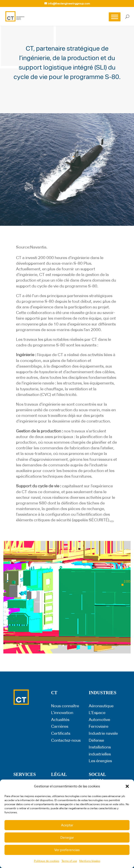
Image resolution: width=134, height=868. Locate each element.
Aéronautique (101, 706)
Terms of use (69, 861)
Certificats (61, 733)
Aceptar (67, 825)
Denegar (67, 837)
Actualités (60, 720)
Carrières (60, 726)
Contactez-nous (66, 740)
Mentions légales (90, 861)
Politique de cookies (47, 861)
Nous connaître (65, 706)
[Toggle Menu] (115, 17)
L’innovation (62, 713)
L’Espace (97, 713)
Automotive (99, 720)
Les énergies (100, 761)
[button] (127, 786)
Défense (96, 740)
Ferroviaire (99, 726)
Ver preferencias (67, 850)
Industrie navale (103, 733)
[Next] (112, 521)
